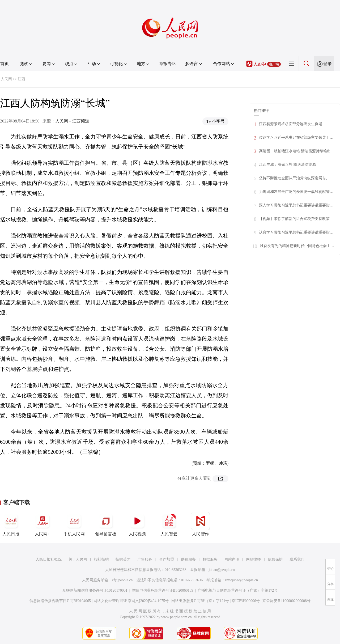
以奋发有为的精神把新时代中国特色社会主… (297, 246)
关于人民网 (78, 559)
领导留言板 (106, 524)
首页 (5, 64)
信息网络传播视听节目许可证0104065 (60, 601)
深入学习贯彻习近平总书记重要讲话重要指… (296, 205)
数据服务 (210, 559)
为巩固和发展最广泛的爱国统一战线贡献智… (296, 192)
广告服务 (145, 559)
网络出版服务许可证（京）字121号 (200, 601)
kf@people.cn (122, 580)
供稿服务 (188, 559)
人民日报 (11, 524)
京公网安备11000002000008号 (286, 601)
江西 (22, 79)
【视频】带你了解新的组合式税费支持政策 (294, 219)
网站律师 (253, 559)
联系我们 (297, 559)
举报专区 (168, 64)
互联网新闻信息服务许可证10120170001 (95, 590)
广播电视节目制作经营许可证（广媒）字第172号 (238, 590)
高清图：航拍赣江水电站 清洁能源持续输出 (295, 151)
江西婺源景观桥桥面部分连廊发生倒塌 (291, 124)
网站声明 (232, 559)
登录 (328, 64)
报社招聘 (101, 559)
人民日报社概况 (49, 559)
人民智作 (201, 524)
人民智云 (169, 524)
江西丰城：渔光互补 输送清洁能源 (287, 165)
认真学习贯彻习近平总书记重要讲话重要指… (296, 232)
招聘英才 (123, 559)
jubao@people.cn (222, 570)
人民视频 (137, 524)
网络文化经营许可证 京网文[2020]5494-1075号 (131, 601)
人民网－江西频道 (72, 121)
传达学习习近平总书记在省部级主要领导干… (296, 137)
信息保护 (275, 559)
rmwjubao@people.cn (241, 580)
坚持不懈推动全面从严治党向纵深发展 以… (295, 178)
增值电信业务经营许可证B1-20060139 (163, 590)
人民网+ (42, 524)
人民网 (6, 79)
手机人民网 (74, 524)
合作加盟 (167, 559)
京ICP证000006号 (246, 601)
